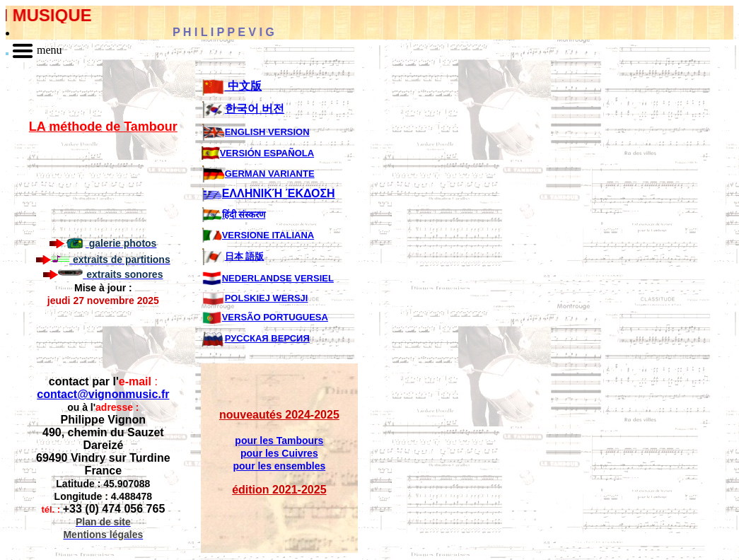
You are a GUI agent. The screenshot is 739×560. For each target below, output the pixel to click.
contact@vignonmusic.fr (103, 394)
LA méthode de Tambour (103, 127)
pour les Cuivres (279, 453)
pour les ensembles (279, 466)
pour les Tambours (279, 441)
